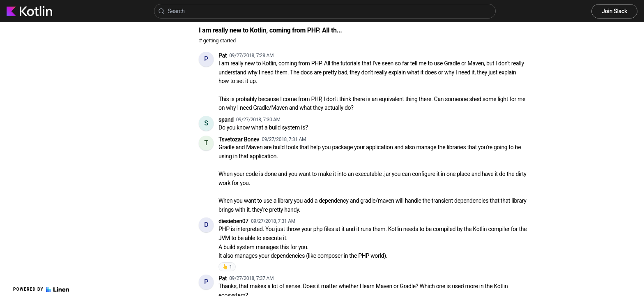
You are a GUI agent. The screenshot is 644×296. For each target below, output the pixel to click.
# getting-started (217, 40)
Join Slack (614, 11)
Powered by (41, 289)
